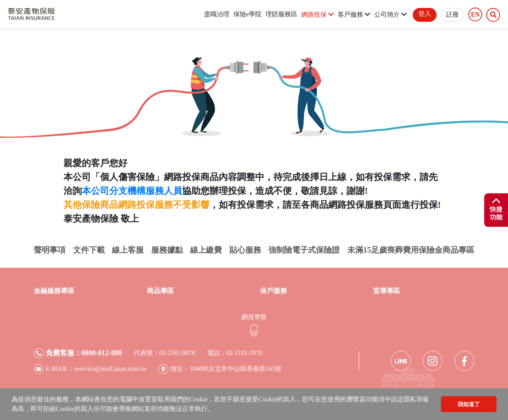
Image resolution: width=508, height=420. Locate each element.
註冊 (452, 14)
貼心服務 (245, 250)
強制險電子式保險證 (304, 250)
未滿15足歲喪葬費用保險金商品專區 (411, 250)
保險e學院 (247, 14)
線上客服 (128, 250)
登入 (425, 14)
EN (475, 15)
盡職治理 (217, 14)
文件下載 (89, 250)
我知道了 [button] (469, 404)
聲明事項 (50, 250)
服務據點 (167, 250)
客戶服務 (354, 14)
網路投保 (317, 14)
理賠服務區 (281, 14)
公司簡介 (391, 14)
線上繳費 (206, 250)
